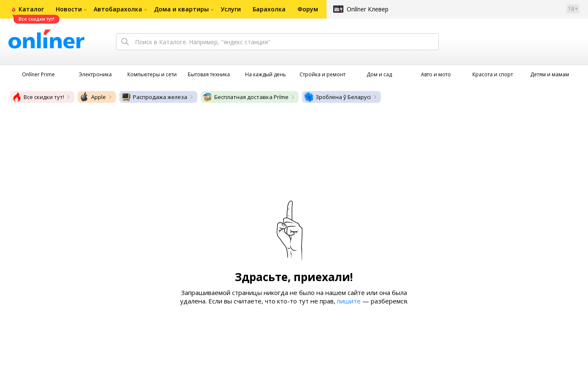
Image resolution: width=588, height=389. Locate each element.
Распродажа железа (154, 97)
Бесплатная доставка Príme (245, 97)
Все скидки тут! (38, 97)
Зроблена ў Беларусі (337, 97)
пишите (349, 301)
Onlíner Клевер (368, 9)
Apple (93, 97)
